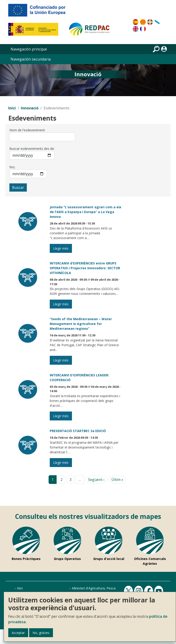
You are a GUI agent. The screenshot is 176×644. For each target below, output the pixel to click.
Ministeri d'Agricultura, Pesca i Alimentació (104, 588)
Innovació (30, 108)
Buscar (18, 187)
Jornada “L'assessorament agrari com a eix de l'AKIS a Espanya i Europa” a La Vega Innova (85, 212)
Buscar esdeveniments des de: (32, 149)
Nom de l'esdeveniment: (27, 130)
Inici (12, 108)
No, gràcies (41, 633)
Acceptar (18, 633)
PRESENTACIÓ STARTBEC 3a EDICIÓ (78, 431)
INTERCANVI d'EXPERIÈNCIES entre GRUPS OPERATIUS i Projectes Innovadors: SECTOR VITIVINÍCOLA (85, 268)
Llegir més (61, 248)
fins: (12, 167)
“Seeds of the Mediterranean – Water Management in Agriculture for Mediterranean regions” (81, 324)
